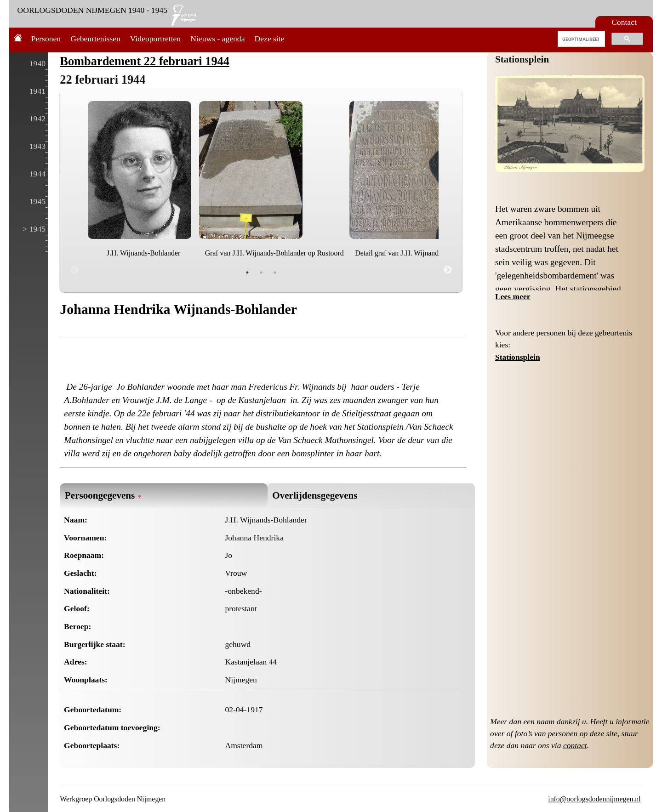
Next (448, 270)
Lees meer (513, 296)
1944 (37, 174)
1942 (37, 119)
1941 (37, 91)
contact (575, 745)
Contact (624, 22)
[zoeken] (580, 39)
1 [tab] (247, 273)
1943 (37, 146)
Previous (74, 270)
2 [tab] (261, 273)
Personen (46, 39)
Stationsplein (522, 59)
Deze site (270, 39)
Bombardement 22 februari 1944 (145, 61)
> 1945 (34, 229)
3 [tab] (275, 273)
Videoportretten (155, 39)
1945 (37, 201)
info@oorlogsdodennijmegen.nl (594, 799)
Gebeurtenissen (95, 39)
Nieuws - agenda (217, 39)
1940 (37, 63)
